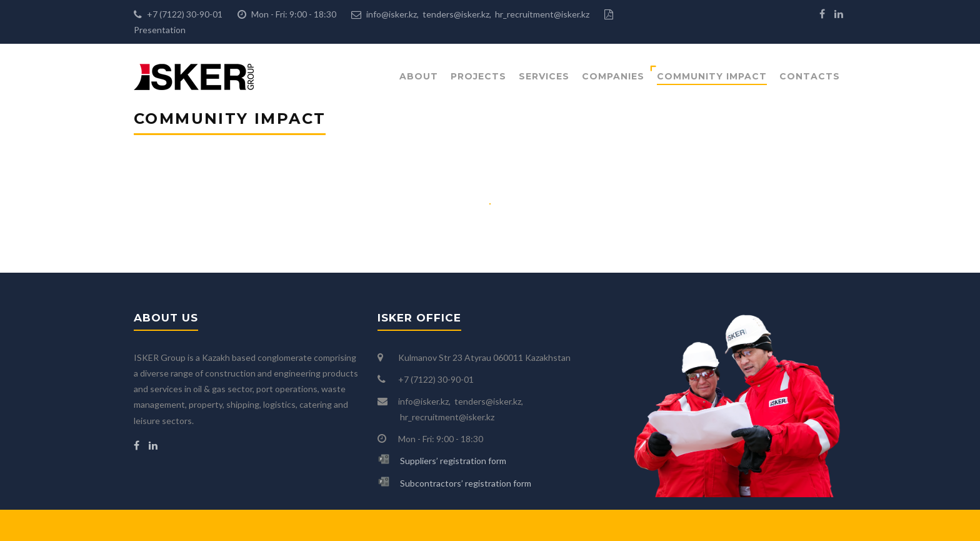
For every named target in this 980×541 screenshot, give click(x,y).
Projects (478, 76)
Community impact (712, 76)
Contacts (810, 76)
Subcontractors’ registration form (466, 483)
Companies (613, 76)
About (419, 76)
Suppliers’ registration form (453, 461)
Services (544, 76)
